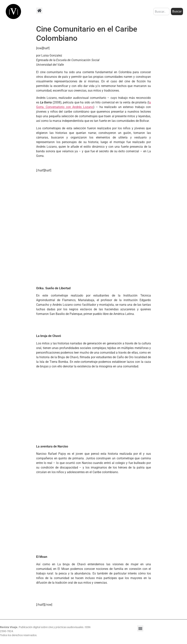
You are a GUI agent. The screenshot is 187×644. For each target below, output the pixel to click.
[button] (39, 11)
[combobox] (161, 11)
